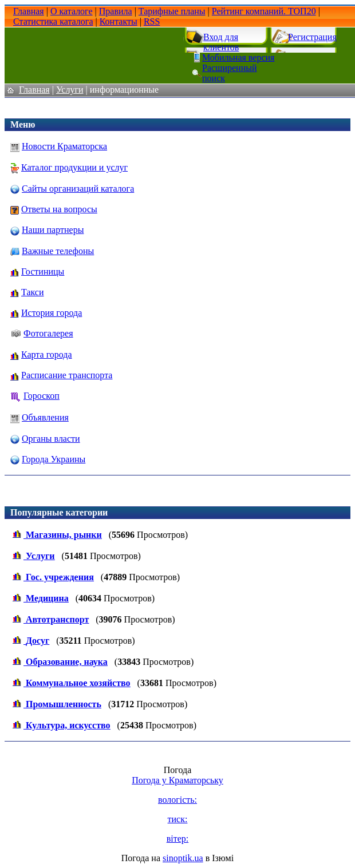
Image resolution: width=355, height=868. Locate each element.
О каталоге (72, 11)
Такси (33, 292)
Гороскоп (42, 396)
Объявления (45, 417)
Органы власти (51, 439)
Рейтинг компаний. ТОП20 (264, 11)
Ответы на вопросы (59, 209)
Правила (116, 11)
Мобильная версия (238, 58)
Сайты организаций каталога (78, 189)
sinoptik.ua (183, 858)
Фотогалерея (48, 333)
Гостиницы (43, 272)
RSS (152, 21)
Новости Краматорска (64, 146)
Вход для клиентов (221, 42)
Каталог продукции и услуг (74, 167)
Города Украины (54, 459)
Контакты (119, 21)
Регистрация (312, 37)
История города (52, 313)
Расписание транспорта (67, 375)
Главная (29, 11)
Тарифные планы (172, 11)
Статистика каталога (53, 21)
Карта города (47, 354)
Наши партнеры (53, 230)
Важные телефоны (58, 251)
